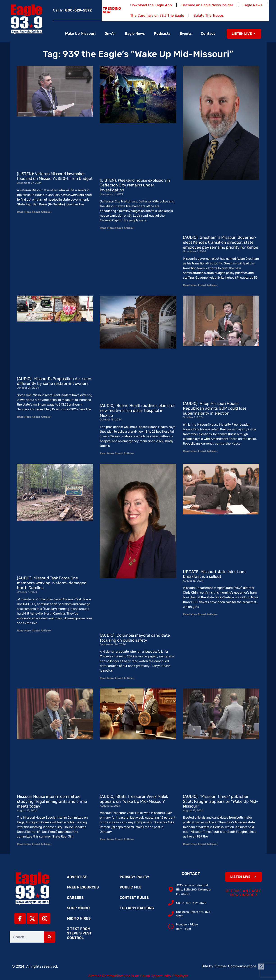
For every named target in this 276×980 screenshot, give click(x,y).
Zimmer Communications (239, 966)
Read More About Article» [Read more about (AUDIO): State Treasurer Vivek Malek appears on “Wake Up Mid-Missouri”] (117, 839)
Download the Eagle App (151, 5)
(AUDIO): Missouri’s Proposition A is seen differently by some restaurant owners (54, 381)
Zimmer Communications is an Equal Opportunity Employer (138, 976)
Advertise (77, 877)
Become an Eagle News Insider (207, 5)
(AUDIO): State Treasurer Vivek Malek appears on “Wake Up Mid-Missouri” (134, 799)
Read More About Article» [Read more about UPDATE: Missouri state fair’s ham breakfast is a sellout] (200, 614)
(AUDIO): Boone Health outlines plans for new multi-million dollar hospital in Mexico (137, 410)
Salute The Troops (209, 15)
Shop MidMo (78, 908)
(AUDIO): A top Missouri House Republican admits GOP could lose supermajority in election (215, 408)
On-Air (110, 33)
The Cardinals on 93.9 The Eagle (157, 15)
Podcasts (162, 33)
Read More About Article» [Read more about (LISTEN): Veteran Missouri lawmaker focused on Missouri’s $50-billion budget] (34, 212)
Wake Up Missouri (80, 33)
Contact (208, 33)
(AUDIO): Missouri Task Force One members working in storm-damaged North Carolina (52, 583)
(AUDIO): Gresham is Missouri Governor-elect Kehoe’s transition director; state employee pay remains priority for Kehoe (221, 242)
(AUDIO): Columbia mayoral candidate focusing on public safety (135, 638)
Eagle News (252, 5)
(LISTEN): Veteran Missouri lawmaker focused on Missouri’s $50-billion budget (55, 176)
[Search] (50, 937)
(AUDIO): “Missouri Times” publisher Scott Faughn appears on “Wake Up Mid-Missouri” (221, 801)
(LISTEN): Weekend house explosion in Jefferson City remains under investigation (135, 185)
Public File (131, 887)
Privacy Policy (135, 877)
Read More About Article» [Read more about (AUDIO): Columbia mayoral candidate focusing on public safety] (117, 678)
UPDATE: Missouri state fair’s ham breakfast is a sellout (214, 574)
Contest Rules (134, 898)
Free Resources (83, 887)
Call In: (72, 10)
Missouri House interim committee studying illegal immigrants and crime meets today (52, 801)
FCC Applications (137, 908)
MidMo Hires (79, 918)
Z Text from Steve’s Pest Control (79, 933)
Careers (75, 898)
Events (186, 33)
